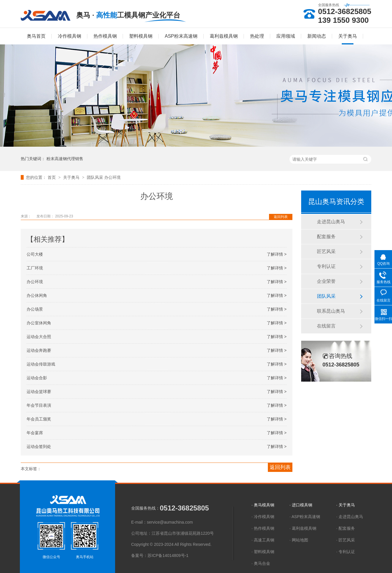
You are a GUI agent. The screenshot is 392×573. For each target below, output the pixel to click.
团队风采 (96, 177)
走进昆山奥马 (331, 222)
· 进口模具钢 (301, 505)
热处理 (257, 36)
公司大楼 (35, 254)
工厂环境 (35, 268)
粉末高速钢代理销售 (65, 159)
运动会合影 (37, 378)
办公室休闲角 (39, 323)
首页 (52, 177)
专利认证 (326, 266)
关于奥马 (348, 36)
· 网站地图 (299, 540)
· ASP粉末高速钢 (305, 517)
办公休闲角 (37, 295)
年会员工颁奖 (39, 419)
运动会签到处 (39, 446)
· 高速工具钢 (263, 540)
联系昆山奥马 (331, 311)
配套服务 (326, 237)
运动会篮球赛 (39, 392)
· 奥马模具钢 (263, 505)
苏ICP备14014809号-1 (168, 555)
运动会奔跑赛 (39, 350)
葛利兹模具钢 (224, 36)
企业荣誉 (326, 281)
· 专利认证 (346, 552)
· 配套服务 (346, 528)
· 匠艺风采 (346, 540)
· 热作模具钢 (263, 528)
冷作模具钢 (70, 36)
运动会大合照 (39, 337)
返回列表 (281, 217)
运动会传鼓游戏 (41, 364)
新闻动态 (317, 36)
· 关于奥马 (346, 505)
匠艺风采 (326, 251)
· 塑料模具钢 (263, 552)
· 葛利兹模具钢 (303, 528)
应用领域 (286, 36)
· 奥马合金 (261, 563)
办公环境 (112, 177)
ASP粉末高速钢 (181, 36)
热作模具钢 (105, 36)
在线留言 (326, 326)
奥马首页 (36, 36)
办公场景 (35, 309)
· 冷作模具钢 (263, 517)
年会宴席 (35, 433)
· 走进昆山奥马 (350, 517)
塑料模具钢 (141, 36)
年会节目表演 (39, 405)
